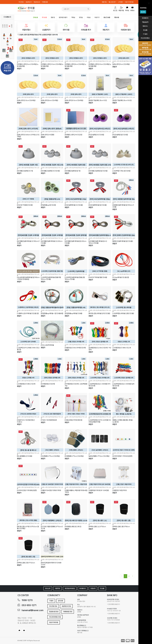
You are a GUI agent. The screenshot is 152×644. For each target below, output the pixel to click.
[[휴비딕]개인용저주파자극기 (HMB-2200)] (52, 547)
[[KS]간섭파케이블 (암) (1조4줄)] (100, 189)
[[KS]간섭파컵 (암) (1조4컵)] (124, 119)
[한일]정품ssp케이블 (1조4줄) (73, 313)
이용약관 (57, 588)
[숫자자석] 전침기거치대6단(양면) (27, 490)
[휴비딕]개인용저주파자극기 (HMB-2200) (51, 564)
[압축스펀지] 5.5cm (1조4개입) (26, 100)
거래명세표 (45, 2)
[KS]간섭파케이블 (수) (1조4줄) (74, 205)
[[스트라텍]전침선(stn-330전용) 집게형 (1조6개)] (124, 368)
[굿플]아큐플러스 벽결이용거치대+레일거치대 (76, 491)
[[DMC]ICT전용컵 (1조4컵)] (28, 189)
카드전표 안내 (53, 606)
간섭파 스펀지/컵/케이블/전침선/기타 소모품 (28, 62)
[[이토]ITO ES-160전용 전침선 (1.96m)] (28, 404)
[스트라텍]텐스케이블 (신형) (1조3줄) (123, 313)
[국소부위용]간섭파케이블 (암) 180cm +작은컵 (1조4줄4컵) (28, 278)
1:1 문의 (145, 34)
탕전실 (81, 17)
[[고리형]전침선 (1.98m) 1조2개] (124, 332)
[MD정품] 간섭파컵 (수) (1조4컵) (50, 171)
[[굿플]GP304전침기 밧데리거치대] (52, 475)
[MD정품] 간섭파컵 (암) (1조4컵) (98, 171)
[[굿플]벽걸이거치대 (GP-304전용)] (100, 475)
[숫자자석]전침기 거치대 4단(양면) (122, 456)
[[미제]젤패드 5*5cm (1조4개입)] (76, 440)
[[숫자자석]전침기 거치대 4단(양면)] (124, 440)
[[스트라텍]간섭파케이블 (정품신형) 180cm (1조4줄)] (76, 261)
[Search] (88, 9)
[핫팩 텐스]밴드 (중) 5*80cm (121, 527)
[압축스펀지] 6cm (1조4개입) (49, 100)
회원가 (19, 69)
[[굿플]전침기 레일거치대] (124, 475)
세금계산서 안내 (66, 606)
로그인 (143, 12)
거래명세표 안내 (68, 612)
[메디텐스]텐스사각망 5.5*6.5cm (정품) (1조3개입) (28, 528)
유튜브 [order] (132, 9)
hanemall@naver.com (33, 610)
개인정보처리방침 (70, 588)
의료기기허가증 (129, 2)
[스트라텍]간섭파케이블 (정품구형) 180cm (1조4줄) (51, 278)
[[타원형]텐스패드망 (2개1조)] (76, 511)
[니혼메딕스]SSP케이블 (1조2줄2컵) (28, 313)
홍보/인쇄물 (107, 17)
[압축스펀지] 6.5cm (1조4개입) (74, 100)
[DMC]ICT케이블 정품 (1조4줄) (98, 277)
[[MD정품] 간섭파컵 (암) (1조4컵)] (100, 155)
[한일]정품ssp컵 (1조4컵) (48, 205)
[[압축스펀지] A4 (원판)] (52, 119)
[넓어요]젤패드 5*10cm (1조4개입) (99, 456)
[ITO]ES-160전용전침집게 (49, 420)
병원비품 (117, 17)
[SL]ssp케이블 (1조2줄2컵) (121, 277)
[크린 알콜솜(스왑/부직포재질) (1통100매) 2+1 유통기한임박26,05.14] (7, 52)
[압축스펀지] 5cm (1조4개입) (121, 64)
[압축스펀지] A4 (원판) (48, 135)
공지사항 (61, 601)
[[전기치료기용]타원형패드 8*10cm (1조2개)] (52, 511)
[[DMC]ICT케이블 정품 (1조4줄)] (100, 261)
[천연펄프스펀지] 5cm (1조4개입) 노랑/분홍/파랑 (28, 65)
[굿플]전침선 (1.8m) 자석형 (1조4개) (75, 348)
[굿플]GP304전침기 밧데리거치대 (51, 490)
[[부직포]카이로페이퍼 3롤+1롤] (7, 26)
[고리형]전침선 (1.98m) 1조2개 (122, 348)
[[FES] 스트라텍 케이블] (52, 331)
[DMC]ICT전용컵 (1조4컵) (25, 205)
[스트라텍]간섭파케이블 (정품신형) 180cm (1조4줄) (75, 278)
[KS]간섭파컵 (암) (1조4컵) (120, 135)
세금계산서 (29, 2)
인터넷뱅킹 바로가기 (114, 604)
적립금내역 (145, 22)
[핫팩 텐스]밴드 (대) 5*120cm (26, 563)
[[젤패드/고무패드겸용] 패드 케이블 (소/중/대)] (124, 404)
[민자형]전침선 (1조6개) (48, 384)
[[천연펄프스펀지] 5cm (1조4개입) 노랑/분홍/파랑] (28, 48)
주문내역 (93, 588)
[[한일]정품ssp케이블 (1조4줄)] (76, 298)
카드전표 (21, 2)
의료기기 (97, 17)
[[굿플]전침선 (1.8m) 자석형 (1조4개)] (76, 332)
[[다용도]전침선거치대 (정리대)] (76, 404)
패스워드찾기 (112, 2)
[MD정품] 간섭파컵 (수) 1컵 (25, 171)
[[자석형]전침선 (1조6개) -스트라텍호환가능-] (76, 368)
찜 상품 (145, 30)
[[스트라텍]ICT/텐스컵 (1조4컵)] (124, 155)
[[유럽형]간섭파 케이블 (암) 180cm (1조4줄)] (124, 189)
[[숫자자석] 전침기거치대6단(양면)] (28, 475)
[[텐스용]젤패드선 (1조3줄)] (28, 440)
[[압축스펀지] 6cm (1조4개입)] (52, 85)
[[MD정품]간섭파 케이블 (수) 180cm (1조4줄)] (28, 225)
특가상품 (44, 17)
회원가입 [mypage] (121, 9)
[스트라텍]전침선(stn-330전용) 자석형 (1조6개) (99, 385)
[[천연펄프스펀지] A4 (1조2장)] (76, 119)
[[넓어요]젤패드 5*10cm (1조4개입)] (100, 440)
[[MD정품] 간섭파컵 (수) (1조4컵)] (52, 155)
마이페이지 (145, 18)
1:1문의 (51, 601)
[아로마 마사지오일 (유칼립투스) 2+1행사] (7, 39)
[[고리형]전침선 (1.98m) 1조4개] (28, 368)
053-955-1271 (29, 605)
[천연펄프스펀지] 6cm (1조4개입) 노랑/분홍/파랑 (75, 65)
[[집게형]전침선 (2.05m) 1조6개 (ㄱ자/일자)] (100, 332)
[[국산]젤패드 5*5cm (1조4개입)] (52, 440)
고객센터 (120, 2)
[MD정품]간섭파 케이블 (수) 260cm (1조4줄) (52, 242)
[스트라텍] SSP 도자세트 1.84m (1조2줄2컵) (28, 349)
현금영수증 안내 (54, 612)
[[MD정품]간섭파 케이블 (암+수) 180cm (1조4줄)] (100, 225)
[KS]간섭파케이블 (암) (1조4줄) (98, 205)
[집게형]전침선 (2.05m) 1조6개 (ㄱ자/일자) (100, 349)
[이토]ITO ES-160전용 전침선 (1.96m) (26, 421)
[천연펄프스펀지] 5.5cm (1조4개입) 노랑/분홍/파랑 (52, 65)
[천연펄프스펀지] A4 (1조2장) (73, 135)
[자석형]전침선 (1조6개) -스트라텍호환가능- (76, 385)
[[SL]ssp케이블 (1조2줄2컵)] (124, 261)
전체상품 (35, 17)
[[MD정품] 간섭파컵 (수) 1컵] (28, 155)
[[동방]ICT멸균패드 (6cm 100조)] (124, 85)
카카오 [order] (127, 9)
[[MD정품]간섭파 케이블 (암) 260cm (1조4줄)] (76, 225)
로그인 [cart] (115, 9)
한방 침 (53, 17)
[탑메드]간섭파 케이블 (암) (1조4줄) (123, 241)
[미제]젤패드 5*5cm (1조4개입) (74, 456)
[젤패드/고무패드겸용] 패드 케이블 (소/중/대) (122, 421)
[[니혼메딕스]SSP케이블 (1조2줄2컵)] (28, 298)
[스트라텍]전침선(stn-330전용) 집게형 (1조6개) (123, 385)
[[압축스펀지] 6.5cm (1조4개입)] (76, 85)
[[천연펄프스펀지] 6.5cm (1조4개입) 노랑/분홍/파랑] (100, 48)
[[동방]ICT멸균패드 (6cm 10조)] (100, 85)
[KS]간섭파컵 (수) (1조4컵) (96, 135)
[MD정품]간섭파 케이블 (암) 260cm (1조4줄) (75, 242)
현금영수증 (37, 2)
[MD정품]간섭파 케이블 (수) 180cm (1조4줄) (28, 242)
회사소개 (48, 588)
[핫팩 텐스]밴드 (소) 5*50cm (97, 527)
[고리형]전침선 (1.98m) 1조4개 (26, 384)
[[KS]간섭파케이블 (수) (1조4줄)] (76, 189)
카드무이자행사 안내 (55, 617)
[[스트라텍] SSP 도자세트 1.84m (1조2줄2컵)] (28, 332)
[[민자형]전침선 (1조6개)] (52, 368)
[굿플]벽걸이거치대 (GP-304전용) (99, 490)
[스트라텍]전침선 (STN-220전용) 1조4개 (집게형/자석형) (100, 421)
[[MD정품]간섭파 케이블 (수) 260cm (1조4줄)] (52, 225)
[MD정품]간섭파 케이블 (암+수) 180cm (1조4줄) (98, 242)
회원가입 (104, 2)
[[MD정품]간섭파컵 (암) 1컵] (76, 155)
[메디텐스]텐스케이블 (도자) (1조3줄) (99, 313)
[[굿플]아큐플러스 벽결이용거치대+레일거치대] (76, 475)
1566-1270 (27, 600)
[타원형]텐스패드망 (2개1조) (73, 527)
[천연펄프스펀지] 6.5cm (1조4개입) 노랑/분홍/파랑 (100, 65)
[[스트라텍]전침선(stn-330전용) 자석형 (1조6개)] (100, 368)
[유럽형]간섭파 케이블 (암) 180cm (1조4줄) (123, 206)
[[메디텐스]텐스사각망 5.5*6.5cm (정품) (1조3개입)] (28, 511)
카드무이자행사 (145, 38)
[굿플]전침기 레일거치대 (119, 490)
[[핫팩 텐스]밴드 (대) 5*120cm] (28, 547)
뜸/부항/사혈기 (63, 17)
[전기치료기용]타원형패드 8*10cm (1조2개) (52, 528)
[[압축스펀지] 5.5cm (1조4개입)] (28, 85)
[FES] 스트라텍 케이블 (47, 345)
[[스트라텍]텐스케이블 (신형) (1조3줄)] (124, 298)
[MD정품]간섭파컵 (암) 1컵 (72, 171)
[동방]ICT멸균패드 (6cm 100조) (122, 100)
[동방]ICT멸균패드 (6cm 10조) (98, 100)
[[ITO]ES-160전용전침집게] (52, 404)
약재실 (73, 17)
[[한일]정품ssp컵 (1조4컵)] (52, 189)
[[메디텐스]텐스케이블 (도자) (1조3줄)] (100, 298)
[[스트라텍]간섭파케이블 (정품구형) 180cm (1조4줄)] (52, 261)
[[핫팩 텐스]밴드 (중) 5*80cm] (124, 511)
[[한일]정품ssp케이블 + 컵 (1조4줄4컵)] (52, 298)
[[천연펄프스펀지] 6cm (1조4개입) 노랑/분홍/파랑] (76, 48)
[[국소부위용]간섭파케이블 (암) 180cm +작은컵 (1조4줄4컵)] (28, 261)
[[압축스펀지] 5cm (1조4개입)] (124, 48)
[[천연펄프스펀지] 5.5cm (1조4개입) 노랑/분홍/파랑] (52, 48)
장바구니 (145, 26)
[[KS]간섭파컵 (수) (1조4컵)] (100, 119)
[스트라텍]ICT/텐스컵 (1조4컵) (121, 171)
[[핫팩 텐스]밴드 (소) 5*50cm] (100, 511)
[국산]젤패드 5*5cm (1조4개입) (50, 456)
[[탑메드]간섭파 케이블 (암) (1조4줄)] (124, 225)
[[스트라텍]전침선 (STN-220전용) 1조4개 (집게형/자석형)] (100, 404)
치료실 (89, 17)
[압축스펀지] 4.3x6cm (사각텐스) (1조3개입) (28, 136)
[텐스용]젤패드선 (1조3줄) (25, 456)
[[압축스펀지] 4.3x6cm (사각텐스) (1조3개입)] (28, 119)
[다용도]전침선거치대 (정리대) (73, 420)
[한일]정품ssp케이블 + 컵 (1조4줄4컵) (52, 313)
